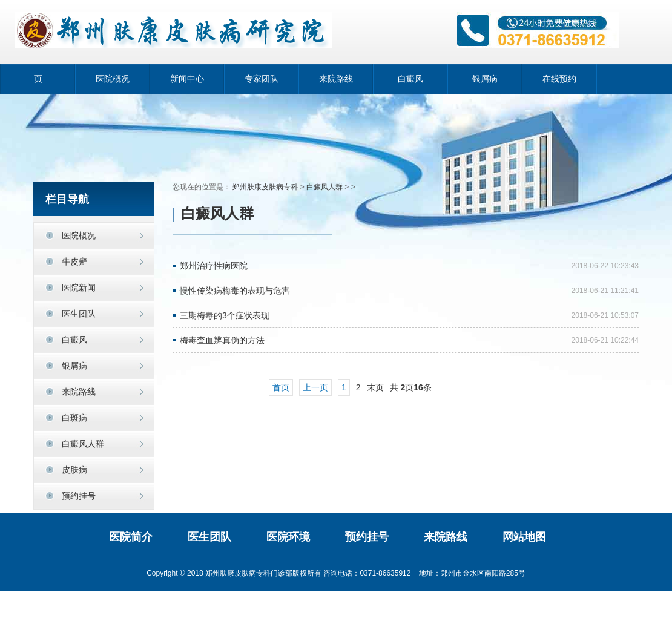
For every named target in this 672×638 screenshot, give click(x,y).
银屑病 (485, 79)
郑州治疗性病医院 (214, 266)
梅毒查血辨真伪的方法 (222, 340)
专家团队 (262, 79)
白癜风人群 (324, 187)
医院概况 (113, 79)
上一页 (315, 387)
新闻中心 (187, 79)
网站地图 (524, 537)
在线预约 (559, 79)
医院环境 (288, 537)
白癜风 (410, 79)
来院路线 (336, 79)
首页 (281, 387)
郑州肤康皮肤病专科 (265, 187)
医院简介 (131, 537)
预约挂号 (79, 496)
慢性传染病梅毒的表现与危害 (235, 291)
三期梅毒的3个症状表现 (225, 315)
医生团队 (209, 537)
